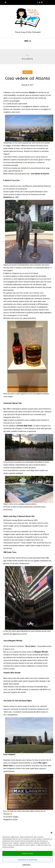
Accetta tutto (27, 854)
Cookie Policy (26, 865)
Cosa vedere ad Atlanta (27, 78)
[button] (51, 833)
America (27, 72)
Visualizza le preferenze (28, 860)
